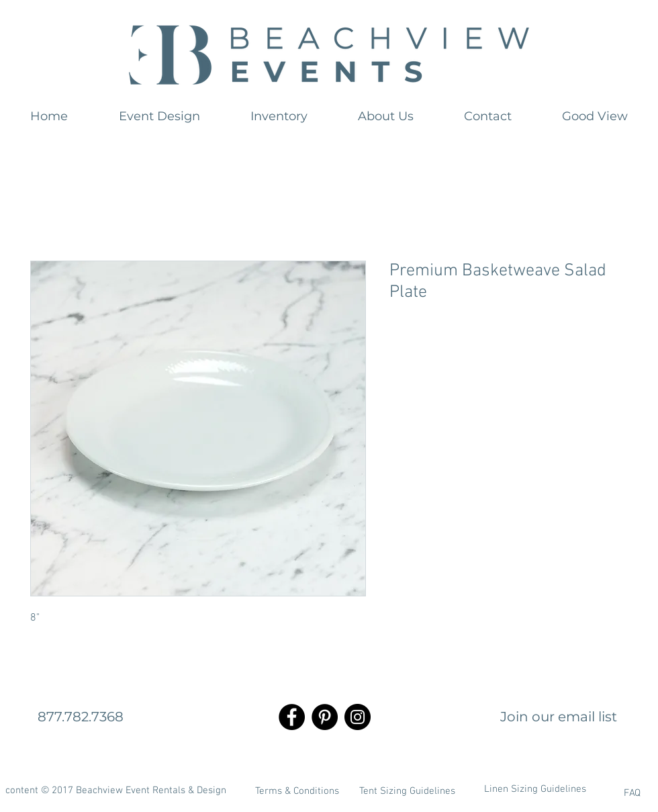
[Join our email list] (559, 717)
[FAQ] (597, 793)
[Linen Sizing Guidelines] (535, 789)
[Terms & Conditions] (297, 791)
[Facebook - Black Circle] (292, 717)
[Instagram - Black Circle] (358, 717)
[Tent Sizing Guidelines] (407, 791)
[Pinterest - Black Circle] (325, 717)
